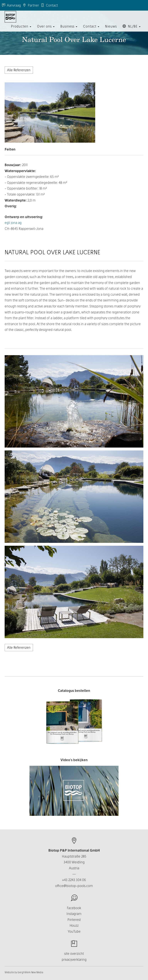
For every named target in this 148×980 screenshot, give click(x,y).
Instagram (74, 914)
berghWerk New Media (30, 972)
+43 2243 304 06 (74, 880)
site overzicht (74, 954)
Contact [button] (91, 30)
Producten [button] (21, 30)
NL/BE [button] (132, 30)
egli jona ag (13, 223)
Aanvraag (11, 5)
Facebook (74, 908)
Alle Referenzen (19, 70)
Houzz (74, 925)
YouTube (74, 931)
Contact (49, 5)
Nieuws (111, 30)
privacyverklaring (74, 959)
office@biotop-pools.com (74, 886)
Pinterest (74, 920)
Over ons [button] (46, 30)
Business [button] (69, 30)
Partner (31, 5)
